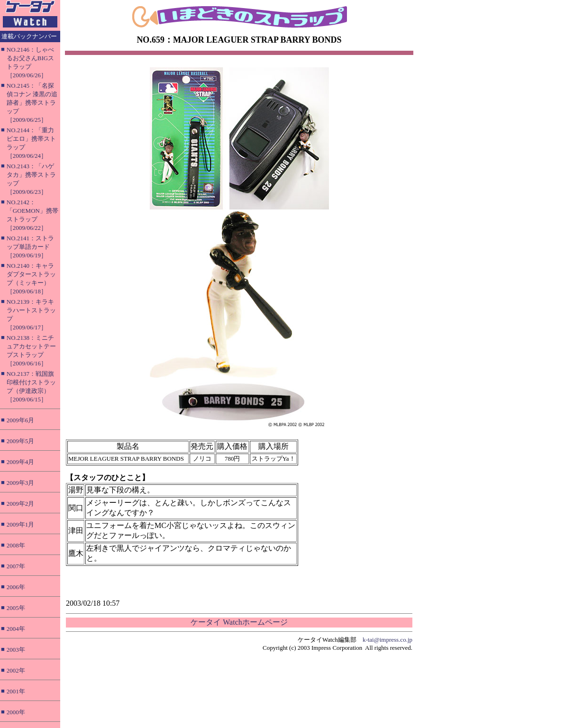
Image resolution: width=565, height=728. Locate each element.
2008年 (16, 545)
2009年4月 (21, 462)
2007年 (16, 566)
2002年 (16, 670)
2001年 (16, 691)
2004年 (16, 629)
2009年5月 (21, 441)
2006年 (16, 587)
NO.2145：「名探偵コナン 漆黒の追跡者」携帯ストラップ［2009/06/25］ (32, 103)
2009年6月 (21, 420)
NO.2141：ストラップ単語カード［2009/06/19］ (30, 247)
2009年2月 (21, 504)
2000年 (16, 712)
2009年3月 (21, 483)
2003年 (16, 650)
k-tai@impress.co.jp (387, 640)
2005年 (16, 608)
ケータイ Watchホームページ (239, 622)
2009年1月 (21, 524)
